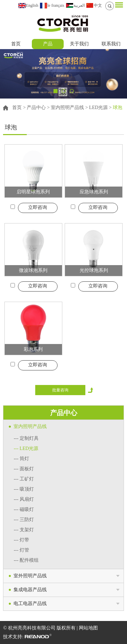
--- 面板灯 (24, 469)
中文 (98, 5)
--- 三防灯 (24, 520)
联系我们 (111, 44)
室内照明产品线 (67, 108)
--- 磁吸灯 (24, 509)
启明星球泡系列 (33, 192)
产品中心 (36, 108)
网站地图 (88, 628)
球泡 (118, 108)
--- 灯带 (21, 540)
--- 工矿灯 (24, 479)
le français (56, 5)
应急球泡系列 (94, 192)
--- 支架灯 (24, 530)
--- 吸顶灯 (24, 489)
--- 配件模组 (26, 560)
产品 (48, 44)
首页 (16, 44)
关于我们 (79, 44)
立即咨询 (38, 207)
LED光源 (98, 108)
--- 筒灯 (21, 459)
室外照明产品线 (30, 576)
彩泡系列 (33, 349)
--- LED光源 (26, 448)
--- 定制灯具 (26, 438)
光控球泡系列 (94, 270)
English (32, 5)
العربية (79, 5)
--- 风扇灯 (24, 499)
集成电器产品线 (30, 590)
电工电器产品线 (30, 604)
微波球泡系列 (33, 270)
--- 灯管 (21, 550)
